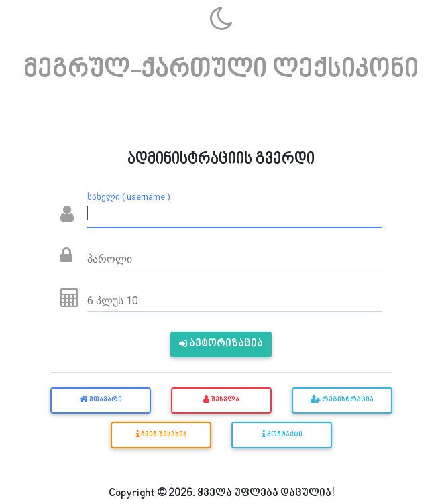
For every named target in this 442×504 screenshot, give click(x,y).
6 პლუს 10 (113, 300)
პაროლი (110, 259)
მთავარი (100, 400)
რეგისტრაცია (342, 400)
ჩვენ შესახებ (161, 434)
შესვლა (221, 400)
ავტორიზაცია (221, 344)
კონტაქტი (282, 434)
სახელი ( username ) (129, 197)
